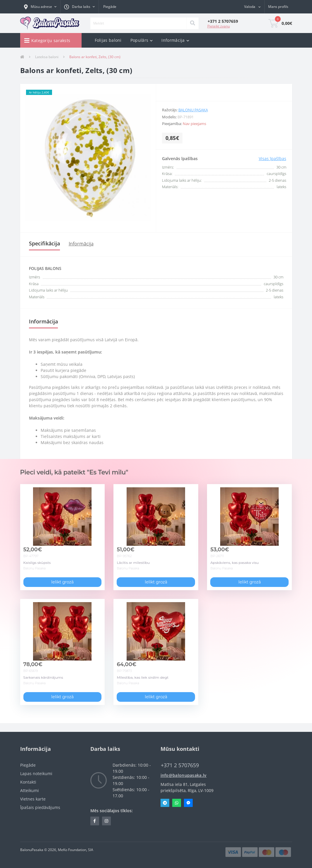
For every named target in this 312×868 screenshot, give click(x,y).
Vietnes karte (33, 799)
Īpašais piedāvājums (40, 807)
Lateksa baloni (47, 57)
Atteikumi (30, 790)
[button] (40, 7)
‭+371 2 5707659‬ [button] (180, 765)
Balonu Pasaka (193, 110)
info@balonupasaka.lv (184, 775)
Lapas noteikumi (36, 773)
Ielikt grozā (62, 582)
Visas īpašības (273, 158)
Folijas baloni (108, 40)
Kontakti (28, 782)
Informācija (81, 244)
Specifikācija (44, 243)
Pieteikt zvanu (219, 26)
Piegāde (110, 7)
